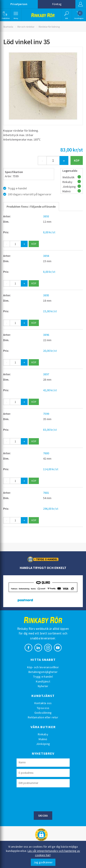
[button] (5, 15)
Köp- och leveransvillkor (43, 667)
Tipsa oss (43, 708)
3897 (46, 374)
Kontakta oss (43, 703)
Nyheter (43, 686)
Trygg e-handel (43, 677)
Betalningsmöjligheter (43, 672)
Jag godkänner (43, 862)
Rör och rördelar (26, 27)
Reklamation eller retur (43, 717)
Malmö (43, 739)
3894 (46, 256)
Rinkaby (43, 734)
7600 (46, 453)
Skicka (43, 816)
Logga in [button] (80, 4)
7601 (46, 493)
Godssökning (43, 713)
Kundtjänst (43, 681)
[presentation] (49, 799)
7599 (46, 414)
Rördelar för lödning (49, 27)
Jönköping (43, 744)
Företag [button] (57, 4)
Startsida (8, 27)
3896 (46, 335)
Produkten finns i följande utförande (31, 207)
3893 (46, 216)
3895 (46, 295)
